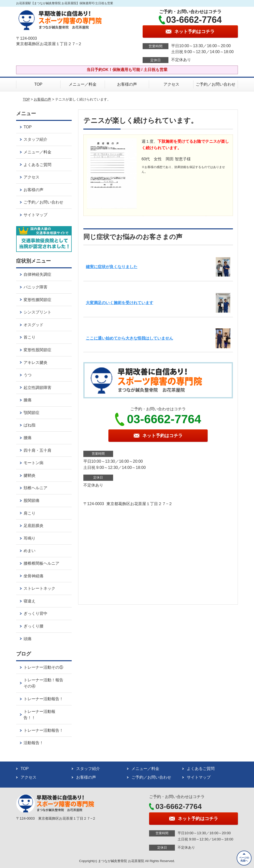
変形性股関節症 (37, 350)
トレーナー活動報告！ (43, 699)
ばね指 (30, 425)
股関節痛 (32, 501)
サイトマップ (35, 215)
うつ (28, 375)
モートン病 (33, 463)
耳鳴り (30, 538)
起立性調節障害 (37, 388)
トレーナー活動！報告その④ (43, 683)
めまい (30, 551)
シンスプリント (37, 312)
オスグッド (33, 325)
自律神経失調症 (37, 274)
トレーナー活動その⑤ (43, 667)
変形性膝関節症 (37, 300)
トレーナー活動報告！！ (39, 715)
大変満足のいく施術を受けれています (120, 303)
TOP (38, 84)
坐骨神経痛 (33, 576)
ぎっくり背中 (35, 613)
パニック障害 (35, 287)
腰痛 (28, 438)
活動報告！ (33, 743)
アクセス (171, 84)
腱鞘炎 (30, 475)
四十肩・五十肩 (37, 450)
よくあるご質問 (37, 165)
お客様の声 (127, 84)
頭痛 (28, 639)
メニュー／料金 (83, 84)
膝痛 (28, 400)
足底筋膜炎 (33, 526)
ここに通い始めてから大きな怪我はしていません (129, 338)
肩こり (30, 513)
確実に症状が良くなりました (112, 267)
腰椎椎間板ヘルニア (41, 563)
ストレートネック (39, 588)
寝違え (30, 601)
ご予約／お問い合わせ (216, 84)
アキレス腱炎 (35, 363)
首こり (30, 337)
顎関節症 (32, 413)
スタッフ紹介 (35, 139)
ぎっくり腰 (33, 626)
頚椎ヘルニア (35, 488)
